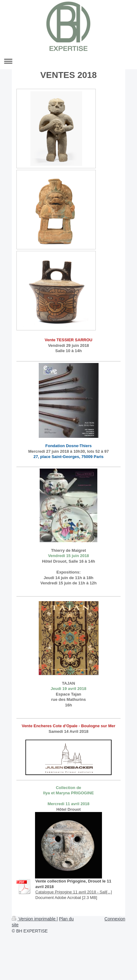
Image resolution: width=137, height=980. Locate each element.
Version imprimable (34, 919)
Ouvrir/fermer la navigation (68, 61)
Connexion (115, 919)
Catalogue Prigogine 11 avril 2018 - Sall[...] (74, 892)
